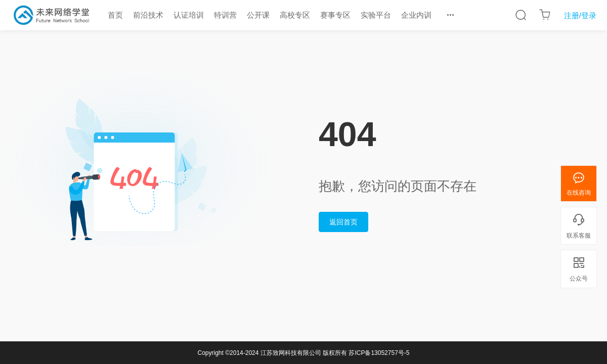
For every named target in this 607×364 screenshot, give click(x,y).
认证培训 (189, 15)
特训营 (225, 15)
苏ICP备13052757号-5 (379, 353)
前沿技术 (148, 15)
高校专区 (295, 15)
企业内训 (416, 15)
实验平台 (376, 15)
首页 (115, 15)
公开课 (258, 15)
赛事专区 (335, 15)
